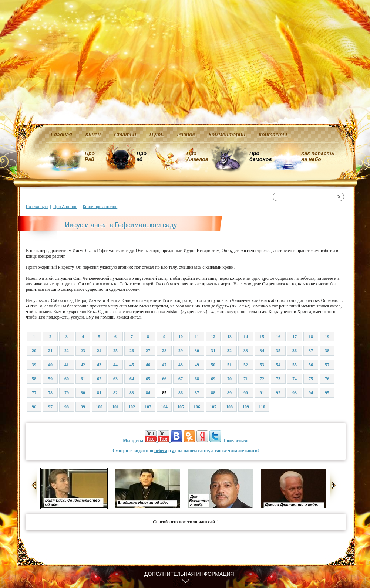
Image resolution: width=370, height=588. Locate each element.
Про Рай (90, 156)
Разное (186, 135)
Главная (61, 135)
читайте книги (243, 451)
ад (174, 451)
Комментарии (227, 135)
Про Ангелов (197, 156)
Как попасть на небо (318, 156)
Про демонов (260, 156)
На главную (37, 207)
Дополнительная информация (189, 574)
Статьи (125, 135)
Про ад (141, 156)
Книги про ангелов (100, 207)
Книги (93, 135)
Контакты (273, 135)
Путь (157, 135)
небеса (161, 451)
